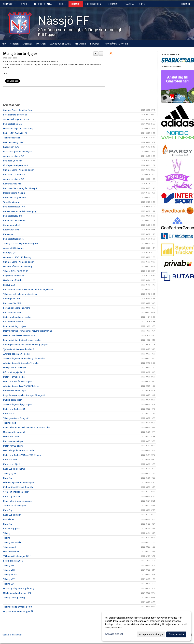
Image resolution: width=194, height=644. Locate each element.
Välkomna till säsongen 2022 (17, 556)
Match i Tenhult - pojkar (14, 377)
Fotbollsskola (94, 4)
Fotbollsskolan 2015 (13, 561)
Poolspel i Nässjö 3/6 (13, 239)
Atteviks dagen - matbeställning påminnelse (24, 358)
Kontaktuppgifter (11, 529)
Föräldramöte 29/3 (12, 303)
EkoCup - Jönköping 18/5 (15, 165)
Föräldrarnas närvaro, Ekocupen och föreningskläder (28, 289)
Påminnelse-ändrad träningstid (18, 501)
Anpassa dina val (114, 634)
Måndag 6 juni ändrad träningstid (19, 483)
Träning (7, 533)
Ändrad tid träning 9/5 (14, 179)
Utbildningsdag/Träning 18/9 (17, 593)
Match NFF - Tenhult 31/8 (15, 133)
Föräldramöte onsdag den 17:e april (20, 188)
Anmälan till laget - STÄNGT (16, 119)
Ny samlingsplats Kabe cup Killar (19, 450)
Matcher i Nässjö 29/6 (14, 142)
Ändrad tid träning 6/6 (14, 156)
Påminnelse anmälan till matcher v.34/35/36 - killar (27, 427)
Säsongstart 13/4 (12, 299)
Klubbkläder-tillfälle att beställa (18, 487)
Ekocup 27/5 (9, 285)
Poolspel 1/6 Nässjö (13, 161)
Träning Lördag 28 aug (14, 598)
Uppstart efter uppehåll (14, 432)
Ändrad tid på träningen (14, 506)
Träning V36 (9, 584)
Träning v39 (9, 565)
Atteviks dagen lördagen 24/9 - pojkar (21, 363)
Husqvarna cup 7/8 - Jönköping (18, 129)
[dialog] (146, 626)
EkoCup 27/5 (9, 253)
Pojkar (76, 4)
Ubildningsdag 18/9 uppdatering (19, 588)
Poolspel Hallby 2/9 (13, 216)
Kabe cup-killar (10, 460)
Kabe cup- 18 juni (11, 464)
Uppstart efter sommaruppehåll (18, 611)
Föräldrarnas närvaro (13, 322)
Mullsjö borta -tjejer (20, 54)
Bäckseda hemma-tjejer (14, 391)
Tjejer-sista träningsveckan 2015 (19, 349)
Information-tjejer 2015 (14, 372)
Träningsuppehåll (12, 138)
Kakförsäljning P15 (12, 184)
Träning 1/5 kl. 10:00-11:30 (16, 271)
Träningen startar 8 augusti (16, 418)
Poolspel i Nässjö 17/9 (14, 207)
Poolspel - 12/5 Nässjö (14, 175)
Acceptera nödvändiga (151, 634)
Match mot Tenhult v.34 (14, 409)
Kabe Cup (8, 478)
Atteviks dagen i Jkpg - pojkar (18, 404)
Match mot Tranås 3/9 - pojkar (18, 381)
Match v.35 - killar (11, 437)
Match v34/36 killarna (13, 446)
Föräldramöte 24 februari (15, 115)
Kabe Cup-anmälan (12, 515)
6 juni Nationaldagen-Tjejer (16, 492)
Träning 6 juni (10, 473)
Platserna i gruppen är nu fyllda (18, 152)
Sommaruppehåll (11, 225)
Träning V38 (9, 570)
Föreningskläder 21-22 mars (17, 308)
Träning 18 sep (10, 575)
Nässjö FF (9, 4)
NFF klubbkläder (11, 552)
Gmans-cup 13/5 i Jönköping (17, 257)
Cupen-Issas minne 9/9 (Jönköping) (20, 211)
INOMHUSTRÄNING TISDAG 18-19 (19, 335)
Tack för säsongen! (12, 202)
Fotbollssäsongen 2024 (15, 198)
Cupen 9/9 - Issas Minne (15, 220)
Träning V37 (9, 579)
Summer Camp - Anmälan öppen (19, 110)
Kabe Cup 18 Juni (12, 496)
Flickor (61, 4)
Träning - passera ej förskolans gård (21, 243)
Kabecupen (9, 234)
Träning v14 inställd (12, 542)
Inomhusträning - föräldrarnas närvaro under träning (28, 331)
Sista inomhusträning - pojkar (17, 317)
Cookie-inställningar (12, 635)
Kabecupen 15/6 (11, 147)
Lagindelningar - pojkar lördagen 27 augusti (24, 395)
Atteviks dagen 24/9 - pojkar (17, 354)
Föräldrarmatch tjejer (13, 441)
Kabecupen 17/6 (11, 230)
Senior (25, 4)
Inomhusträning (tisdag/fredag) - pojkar (22, 340)
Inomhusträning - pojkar (15, 326)
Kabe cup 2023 (10, 414)
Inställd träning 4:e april (14, 193)
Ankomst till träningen (14, 248)
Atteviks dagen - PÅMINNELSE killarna (21, 386)
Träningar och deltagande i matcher (20, 294)
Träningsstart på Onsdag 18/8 (17, 607)
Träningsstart (10, 423)
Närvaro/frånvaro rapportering (18, 266)
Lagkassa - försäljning (14, 276)
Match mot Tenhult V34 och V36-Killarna (22, 455)
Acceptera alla (176, 634)
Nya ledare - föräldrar (13, 280)
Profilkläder (9, 519)
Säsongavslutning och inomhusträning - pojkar (25, 345)
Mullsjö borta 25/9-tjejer (15, 368)
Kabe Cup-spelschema (14, 469)
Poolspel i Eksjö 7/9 (13, 124)
